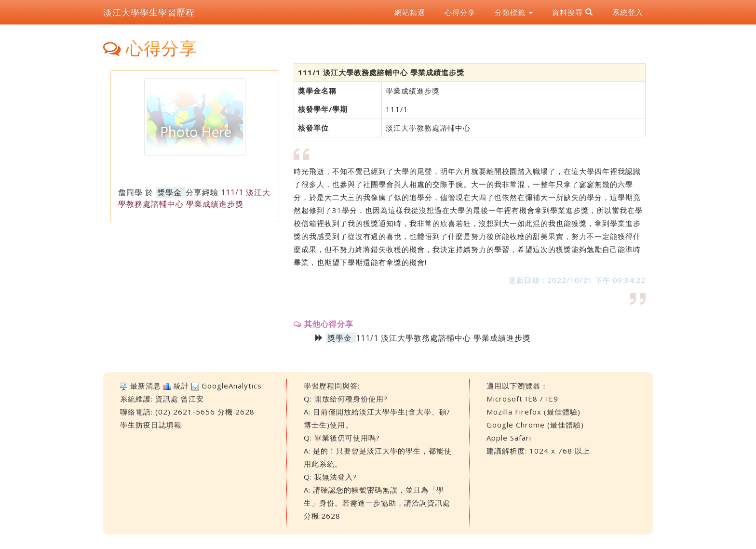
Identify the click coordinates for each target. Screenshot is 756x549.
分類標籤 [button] (514, 12)
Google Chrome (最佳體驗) (535, 425)
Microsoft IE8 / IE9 (522, 399)
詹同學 (130, 192)
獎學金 (169, 192)
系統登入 (628, 12)
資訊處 (167, 399)
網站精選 (410, 12)
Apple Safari (509, 438)
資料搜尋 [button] (573, 12)
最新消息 (146, 386)
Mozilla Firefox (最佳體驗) (533, 412)
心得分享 (460, 12)
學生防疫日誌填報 (151, 425)
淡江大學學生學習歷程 (149, 12)
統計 (181, 386)
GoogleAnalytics (232, 386)
